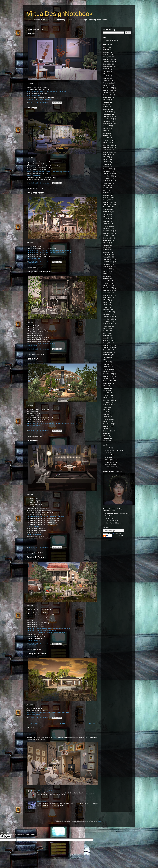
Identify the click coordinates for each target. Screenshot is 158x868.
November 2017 (108, 290)
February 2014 (107, 395)
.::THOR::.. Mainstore (34, 640)
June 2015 (106, 359)
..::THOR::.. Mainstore (33, 346)
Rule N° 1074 (109, 518)
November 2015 (108, 348)
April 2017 (106, 307)
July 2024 (106, 100)
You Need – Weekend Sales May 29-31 (117, 513)
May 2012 (106, 440)
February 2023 (107, 140)
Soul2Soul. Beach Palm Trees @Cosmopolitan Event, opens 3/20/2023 (49, 251)
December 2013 (108, 400)
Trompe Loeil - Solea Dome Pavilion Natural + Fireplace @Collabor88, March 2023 (52, 423)
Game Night (33, 440)
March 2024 (107, 109)
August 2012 (107, 433)
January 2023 (107, 143)
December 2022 (108, 145)
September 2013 (108, 405)
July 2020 (106, 214)
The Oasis (32, 108)
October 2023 (107, 121)
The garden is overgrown (39, 272)
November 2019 (108, 233)
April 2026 (106, 50)
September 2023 (108, 124)
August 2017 (107, 298)
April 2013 (106, 414)
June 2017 (106, 302)
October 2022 (107, 150)
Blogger (100, 821)
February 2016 (107, 340)
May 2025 (106, 76)
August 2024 (107, 97)
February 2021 (107, 197)
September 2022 (108, 152)
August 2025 (107, 69)
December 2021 (108, 174)
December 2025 (108, 59)
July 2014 (106, 386)
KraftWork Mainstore (33, 526)
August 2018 (107, 269)
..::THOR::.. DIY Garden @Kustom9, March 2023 (42, 344)
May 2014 (106, 391)
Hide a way (32, 359)
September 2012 (108, 431)
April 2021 (106, 193)
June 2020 (106, 217)
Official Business (110, 464)
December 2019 (108, 231)
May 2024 (106, 104)
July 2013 (106, 410)
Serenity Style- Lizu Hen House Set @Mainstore (42, 631)
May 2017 (106, 305)
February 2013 (107, 419)
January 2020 (107, 228)
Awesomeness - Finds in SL (113, 450)
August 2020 (107, 212)
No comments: (44, 103)
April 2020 (106, 221)
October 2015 (107, 350)
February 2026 (107, 54)
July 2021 (106, 185)
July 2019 (106, 243)
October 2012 (107, 429)
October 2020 (107, 207)
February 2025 (107, 83)
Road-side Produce (36, 557)
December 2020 (108, 202)
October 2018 (107, 264)
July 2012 (106, 436)
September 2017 (108, 295)
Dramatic (31, 33)
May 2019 (106, 247)
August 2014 (107, 383)
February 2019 (107, 255)
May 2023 (106, 133)
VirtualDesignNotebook (60, 14)
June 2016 (106, 331)
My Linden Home (110, 462)
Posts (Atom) (39, 728)
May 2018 (106, 276)
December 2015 (108, 345)
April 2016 (106, 336)
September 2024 (108, 95)
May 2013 (106, 412)
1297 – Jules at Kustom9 (112, 521)
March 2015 (107, 367)
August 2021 (107, 183)
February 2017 (107, 312)
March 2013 (107, 417)
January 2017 (107, 314)
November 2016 (108, 319)
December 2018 (108, 259)
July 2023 (106, 128)
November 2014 (108, 376)
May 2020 (106, 219)
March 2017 (107, 309)
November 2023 (108, 119)
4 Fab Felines (41, 802)
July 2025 (106, 71)
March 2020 (107, 224)
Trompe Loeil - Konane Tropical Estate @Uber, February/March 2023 (48, 712)
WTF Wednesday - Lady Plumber (47, 791)
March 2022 (107, 166)
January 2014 (107, 398)
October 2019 (107, 236)
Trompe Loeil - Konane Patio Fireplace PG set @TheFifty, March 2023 (48, 172)
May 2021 (106, 190)
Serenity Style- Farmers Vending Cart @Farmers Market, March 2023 (48, 629)
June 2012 (106, 438)
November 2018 (108, 262)
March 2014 (107, 393)
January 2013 (107, 421)
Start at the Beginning (111, 40)
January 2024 (107, 114)
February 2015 (107, 369)
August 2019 (107, 240)
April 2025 (106, 78)
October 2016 (107, 321)
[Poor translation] (8, 837)
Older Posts (93, 724)
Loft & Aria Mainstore (33, 95)
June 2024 (106, 102)
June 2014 (106, 388)
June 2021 (106, 188)
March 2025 (107, 81)
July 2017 (106, 300)
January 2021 (107, 200)
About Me (108, 448)
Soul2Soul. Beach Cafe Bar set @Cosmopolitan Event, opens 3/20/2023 (49, 253)
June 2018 (106, 274)
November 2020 (108, 205)
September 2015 (108, 352)
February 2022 (107, 169)
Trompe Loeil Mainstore (34, 176)
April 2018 (106, 278)
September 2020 (108, 209)
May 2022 (106, 162)
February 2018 (107, 283)
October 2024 (107, 93)
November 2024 (108, 90)
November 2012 (108, 426)
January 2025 (107, 85)
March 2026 (107, 52)
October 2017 (107, 293)
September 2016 (108, 324)
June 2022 (106, 159)
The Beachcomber (36, 193)
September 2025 (108, 66)
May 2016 (106, 333)
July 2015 (106, 357)
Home (63, 724)
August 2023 (107, 126)
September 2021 (108, 181)
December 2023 (108, 116)
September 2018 (108, 267)
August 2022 (107, 155)
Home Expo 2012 (110, 460)
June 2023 (106, 131)
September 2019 (108, 238)
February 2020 (107, 226)
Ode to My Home (110, 516)
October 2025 (107, 64)
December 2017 (108, 288)
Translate (116, 533)
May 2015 (106, 362)
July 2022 (106, 157)
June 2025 (106, 74)
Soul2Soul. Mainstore (33, 258)
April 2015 (106, 364)
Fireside (30, 734)
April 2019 (106, 250)
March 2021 (107, 195)
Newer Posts (32, 724)
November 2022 (108, 147)
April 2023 (106, 135)
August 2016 (107, 326)
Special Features (110, 467)
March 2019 (107, 252)
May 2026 (106, 47)
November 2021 (108, 176)
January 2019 (107, 257)
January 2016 (107, 343)
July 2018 (106, 271)
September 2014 (108, 381)
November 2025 (108, 62)
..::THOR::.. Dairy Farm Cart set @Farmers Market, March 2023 (46, 633)
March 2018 (107, 281)
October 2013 (107, 402)
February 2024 (107, 112)
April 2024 (106, 107)
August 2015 (107, 355)
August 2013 (107, 407)
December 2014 (108, 374)
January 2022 (107, 171)
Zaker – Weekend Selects (113, 523)
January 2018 (107, 286)
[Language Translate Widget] (114, 531)
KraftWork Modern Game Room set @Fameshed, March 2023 (46, 516)
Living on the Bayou (37, 654)
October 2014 (107, 379)
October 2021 (107, 178)
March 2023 (107, 138)
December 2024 (108, 88)
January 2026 (107, 57)
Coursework (108, 455)
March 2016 (107, 338)
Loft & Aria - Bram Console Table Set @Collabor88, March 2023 (46, 91)
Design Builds (109, 457)
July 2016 (106, 329)
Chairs (107, 453)
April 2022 (106, 164)
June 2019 (106, 245)
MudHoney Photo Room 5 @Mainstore (39, 99)
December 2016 (108, 317)
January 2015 (107, 371)
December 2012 (108, 424)
